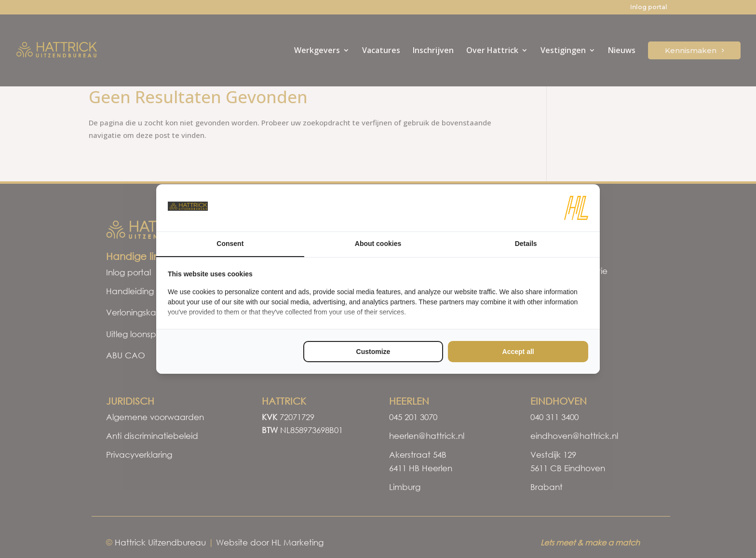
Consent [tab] (230, 244)
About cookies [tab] (378, 244)
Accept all (518, 352)
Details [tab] (526, 244)
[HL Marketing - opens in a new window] (576, 208)
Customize (373, 352)
